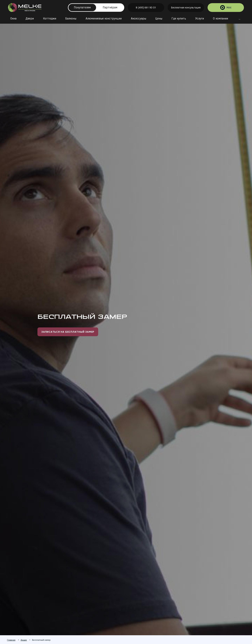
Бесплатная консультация (186, 8)
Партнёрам (110, 8)
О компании (220, 18)
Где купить (179, 18)
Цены (159, 18)
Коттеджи (50, 18)
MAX (226, 8)
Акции (24, 640)
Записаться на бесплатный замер (68, 332)
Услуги (200, 18)
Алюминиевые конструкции (104, 18)
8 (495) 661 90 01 (146, 8)
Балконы (71, 18)
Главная (11, 640)
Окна (13, 18)
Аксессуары (139, 18)
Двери (30, 18)
